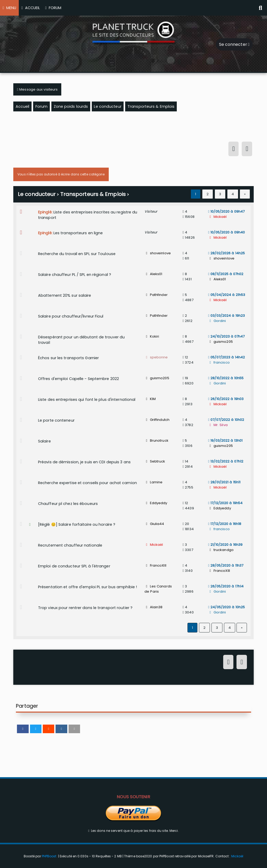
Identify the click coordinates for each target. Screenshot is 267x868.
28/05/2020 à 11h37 (226, 565)
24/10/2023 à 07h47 (226, 336)
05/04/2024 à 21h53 (227, 295)
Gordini (217, 321)
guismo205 (220, 342)
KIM (150, 399)
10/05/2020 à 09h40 (226, 232)
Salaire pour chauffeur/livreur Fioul (71, 316)
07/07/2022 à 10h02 (226, 420)
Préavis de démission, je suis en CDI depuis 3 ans (84, 462)
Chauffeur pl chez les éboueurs (68, 504)
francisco (219, 362)
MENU (9, 8)
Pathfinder (156, 295)
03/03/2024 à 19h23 (226, 316)
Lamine (153, 482)
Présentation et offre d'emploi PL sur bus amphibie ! (87, 587)
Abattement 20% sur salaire (65, 295)
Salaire (44, 441)
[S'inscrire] (247, 150)
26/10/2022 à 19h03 (226, 399)
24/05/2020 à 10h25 (226, 607)
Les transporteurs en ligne (78, 233)
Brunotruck (156, 441)
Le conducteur (37, 194)
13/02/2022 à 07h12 (226, 461)
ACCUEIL (31, 8)
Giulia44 (154, 524)
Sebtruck (155, 461)
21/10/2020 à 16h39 (225, 545)
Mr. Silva (218, 425)
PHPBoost (49, 856)
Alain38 (153, 607)
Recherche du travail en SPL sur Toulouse (77, 254)
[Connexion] (233, 150)
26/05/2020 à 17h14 (226, 586)
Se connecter (234, 44)
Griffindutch (157, 420)
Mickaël (217, 217)
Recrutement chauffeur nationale (70, 545)
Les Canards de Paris (158, 589)
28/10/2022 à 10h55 (226, 378)
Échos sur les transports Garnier (68, 358)
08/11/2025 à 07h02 (226, 274)
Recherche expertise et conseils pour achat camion (87, 483)
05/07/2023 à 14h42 (226, 357)
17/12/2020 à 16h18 (225, 524)
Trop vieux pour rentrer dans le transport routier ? (85, 608)
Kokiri (152, 336)
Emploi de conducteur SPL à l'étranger (74, 566)
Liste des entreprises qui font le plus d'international (87, 400)
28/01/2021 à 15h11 (224, 482)
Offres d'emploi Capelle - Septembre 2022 (78, 379)
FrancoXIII (155, 565)
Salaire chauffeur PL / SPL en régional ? (75, 275)
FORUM (53, 8)
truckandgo (221, 550)
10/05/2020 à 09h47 (226, 211)
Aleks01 (153, 274)
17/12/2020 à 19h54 (225, 503)
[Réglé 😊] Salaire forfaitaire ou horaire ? (77, 524)
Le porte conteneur (56, 420)
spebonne (156, 357)
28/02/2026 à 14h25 (226, 253)
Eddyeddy (156, 503)
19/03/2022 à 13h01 (225, 441)
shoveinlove (158, 253)
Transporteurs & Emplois (93, 194)
